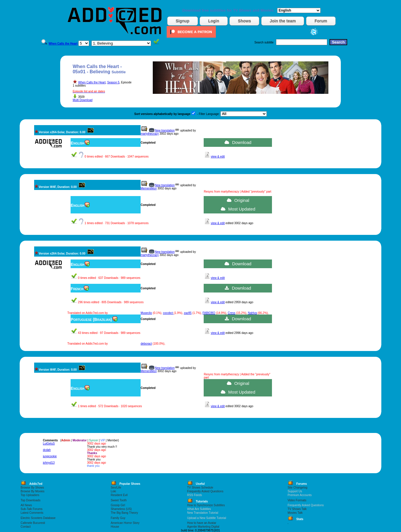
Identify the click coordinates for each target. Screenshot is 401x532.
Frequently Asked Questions (205, 491)
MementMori (149, 188)
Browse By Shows (32, 488)
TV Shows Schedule (200, 488)
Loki (113, 491)
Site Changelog (297, 488)
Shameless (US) (121, 509)
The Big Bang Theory (124, 513)
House (115, 527)
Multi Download (82, 100)
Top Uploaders (30, 495)
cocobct (168, 313)
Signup (182, 21)
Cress (231, 313)
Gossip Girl (118, 505)
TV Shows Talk (297, 509)
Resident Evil (119, 495)
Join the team (283, 21)
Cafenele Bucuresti (33, 523)
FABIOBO (209, 313)
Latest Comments (32, 513)
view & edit (218, 157)
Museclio (146, 313)
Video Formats (297, 500)
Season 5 (113, 82)
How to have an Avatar (202, 523)
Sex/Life (116, 488)
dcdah (47, 450)
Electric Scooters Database (38, 518)
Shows (244, 21)
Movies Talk (295, 513)
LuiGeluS (49, 444)
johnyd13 (49, 463)
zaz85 (188, 313)
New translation (165, 130)
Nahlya (252, 313)
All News (26, 505)
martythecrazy (150, 134)
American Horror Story (125, 523)
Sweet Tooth (119, 500)
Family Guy (118, 518)
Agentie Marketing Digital (203, 527)
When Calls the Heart (92, 82)
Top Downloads (30, 500)
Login (214, 21)
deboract (146, 344)
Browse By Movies (32, 491)
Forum (321, 21)
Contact (25, 527)
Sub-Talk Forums (32, 509)
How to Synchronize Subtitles (206, 505)
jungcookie (50, 456)
